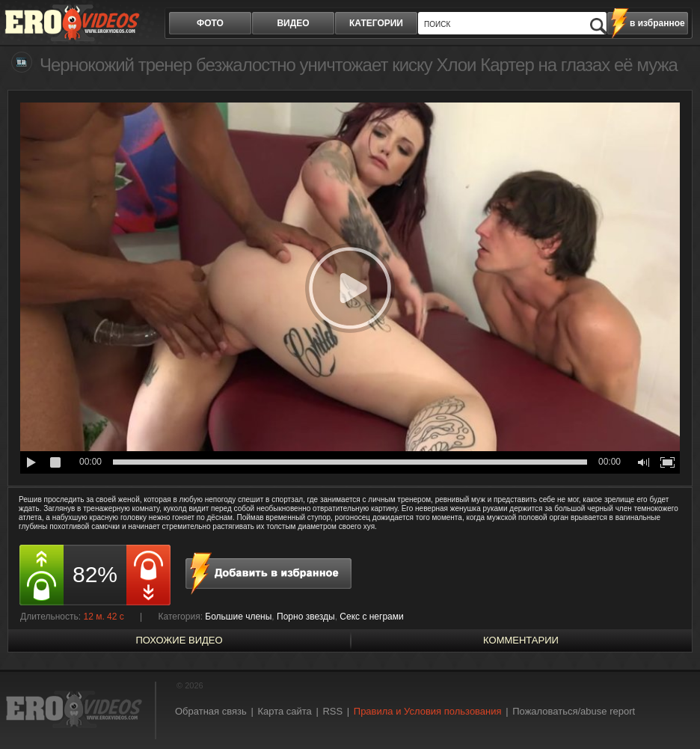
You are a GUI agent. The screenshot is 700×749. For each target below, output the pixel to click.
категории (376, 23)
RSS (332, 711)
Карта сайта (284, 711)
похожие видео (179, 640)
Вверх (672, 706)
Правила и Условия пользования (428, 711)
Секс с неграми (371, 617)
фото (210, 23)
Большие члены (238, 617)
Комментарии (521, 640)
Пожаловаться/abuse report (574, 711)
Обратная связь (211, 711)
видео (293, 23)
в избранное (657, 23)
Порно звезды (306, 617)
